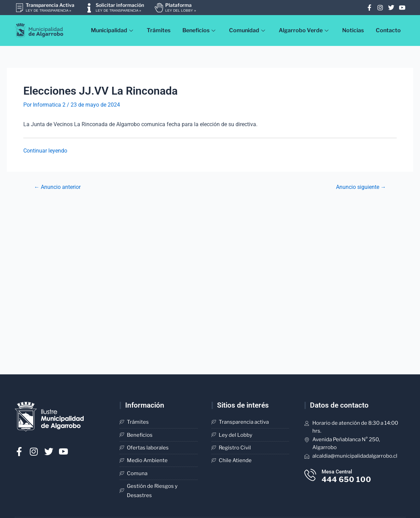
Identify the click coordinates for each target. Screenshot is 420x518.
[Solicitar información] (89, 8)
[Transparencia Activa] (19, 8)
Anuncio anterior (57, 187)
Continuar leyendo (45, 151)
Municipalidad (112, 30)
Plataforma (178, 5)
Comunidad (248, 30)
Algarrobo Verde (304, 30)
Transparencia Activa (50, 5)
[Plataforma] (159, 8)
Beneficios (200, 30)
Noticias (353, 30)
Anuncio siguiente (361, 187)
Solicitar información (120, 5)
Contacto (388, 30)
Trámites (158, 30)
